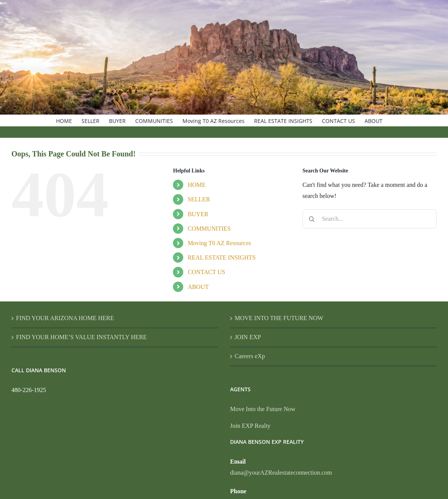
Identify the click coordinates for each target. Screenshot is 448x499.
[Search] (312, 219)
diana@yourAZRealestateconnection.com (281, 473)
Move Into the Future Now (263, 409)
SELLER (199, 199)
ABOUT (198, 287)
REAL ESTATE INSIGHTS (222, 257)
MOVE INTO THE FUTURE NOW (279, 318)
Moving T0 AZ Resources (219, 243)
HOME (197, 185)
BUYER (198, 214)
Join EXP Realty (250, 426)
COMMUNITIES (209, 229)
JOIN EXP (248, 337)
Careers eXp (250, 356)
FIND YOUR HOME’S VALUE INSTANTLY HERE (81, 337)
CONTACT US (206, 272)
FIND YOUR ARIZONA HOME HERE (65, 318)
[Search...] (370, 219)
